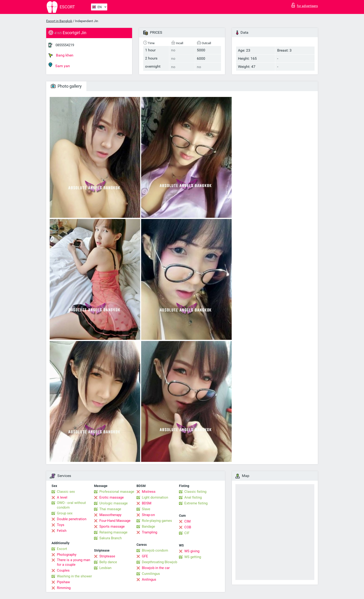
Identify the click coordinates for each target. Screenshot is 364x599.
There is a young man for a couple (73, 562)
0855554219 (65, 45)
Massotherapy (110, 515)
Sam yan (59, 65)
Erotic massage (112, 497)
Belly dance (108, 562)
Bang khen (61, 55)
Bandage (148, 526)
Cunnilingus (151, 574)
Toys (61, 525)
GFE (145, 556)
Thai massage (110, 509)
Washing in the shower (74, 576)
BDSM (147, 503)
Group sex (65, 513)
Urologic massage (114, 503)
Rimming (64, 588)
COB (188, 527)
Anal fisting (193, 497)
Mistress (149, 492)
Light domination (155, 497)
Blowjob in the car (156, 568)
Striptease (107, 556)
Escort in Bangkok (59, 21)
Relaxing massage (113, 532)
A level (62, 497)
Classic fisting (195, 492)
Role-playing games (157, 521)
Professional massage (117, 492)
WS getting (193, 557)
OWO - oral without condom (71, 505)
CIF (187, 533)
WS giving (192, 551)
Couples (63, 570)
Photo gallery (66, 86)
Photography (67, 555)
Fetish (62, 531)
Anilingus (149, 579)
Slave (146, 509)
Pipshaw (63, 582)
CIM (187, 521)
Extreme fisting (196, 503)
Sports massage (112, 526)
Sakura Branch (110, 538)
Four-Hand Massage (115, 521)
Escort (62, 549)
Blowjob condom (155, 550)
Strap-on (148, 515)
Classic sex (66, 492)
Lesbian (105, 568)
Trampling (149, 532)
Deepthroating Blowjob (159, 562)
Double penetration (72, 519)
